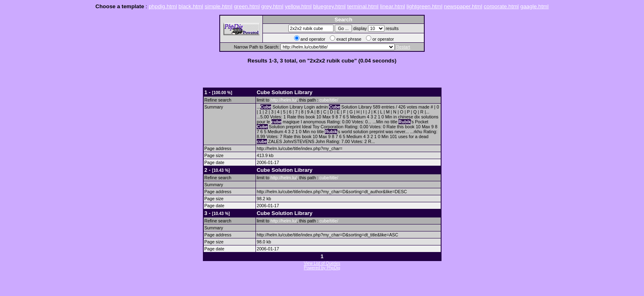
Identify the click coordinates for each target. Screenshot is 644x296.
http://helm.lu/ (284, 100)
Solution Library (285, 92)
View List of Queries (322, 263)
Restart (403, 47)
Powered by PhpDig (322, 268)
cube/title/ (329, 100)
